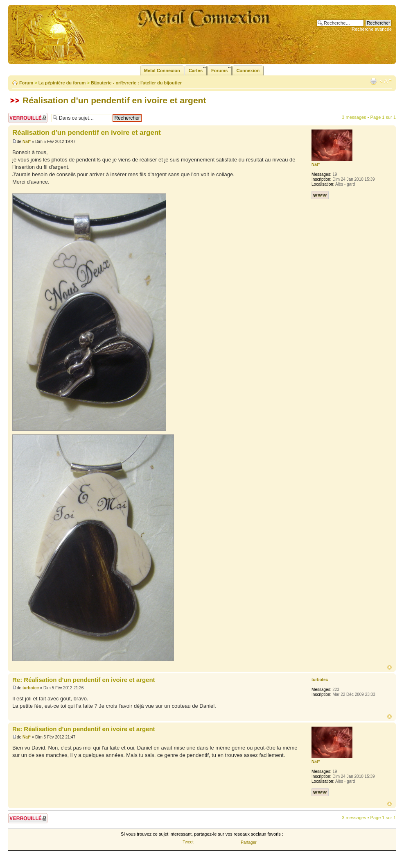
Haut (389, 667)
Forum (26, 83)
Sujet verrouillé (28, 118)
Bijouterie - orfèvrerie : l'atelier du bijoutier (136, 83)
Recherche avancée (372, 29)
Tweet (188, 842)
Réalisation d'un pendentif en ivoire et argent (114, 100)
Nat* (27, 142)
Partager (248, 842)
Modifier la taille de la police (386, 81)
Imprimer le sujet (373, 81)
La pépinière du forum (62, 83)
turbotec (31, 688)
